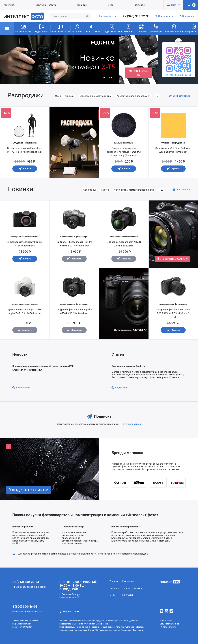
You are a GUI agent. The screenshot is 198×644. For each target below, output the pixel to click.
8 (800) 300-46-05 (25, 607)
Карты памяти (93, 28)
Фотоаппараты (23, 28)
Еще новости (23, 388)
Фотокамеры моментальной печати (134, 190)
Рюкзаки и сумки (174, 28)
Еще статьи (121, 388)
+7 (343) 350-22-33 (136, 16)
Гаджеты (141, 28)
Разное (105, 190)
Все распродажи (182, 96)
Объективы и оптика (60, 28)
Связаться (188, 16)
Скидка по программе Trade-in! (128, 366)
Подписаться (134, 424)
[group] (59, 59)
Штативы (77, 28)
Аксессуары (156, 28)
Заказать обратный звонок (31, 587)
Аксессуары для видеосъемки (133, 96)
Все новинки (184, 190)
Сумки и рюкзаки (65, 96)
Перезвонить (166, 16)
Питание (129, 28)
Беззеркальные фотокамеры (95, 96)
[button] (101, 77)
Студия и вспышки (112, 28)
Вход (174, 5)
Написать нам (71, 612)
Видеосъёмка (42, 28)
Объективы (90, 190)
